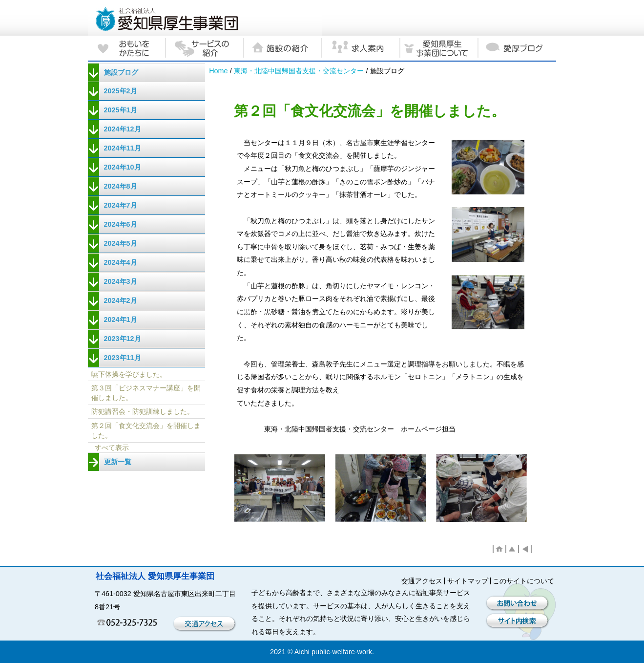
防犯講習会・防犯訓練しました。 (143, 411)
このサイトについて (523, 581)
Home (218, 71)
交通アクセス (422, 581)
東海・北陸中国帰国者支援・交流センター (299, 71)
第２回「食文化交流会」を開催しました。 (146, 430)
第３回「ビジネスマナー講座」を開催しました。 (146, 393)
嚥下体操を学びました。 (129, 374)
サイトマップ (468, 581)
